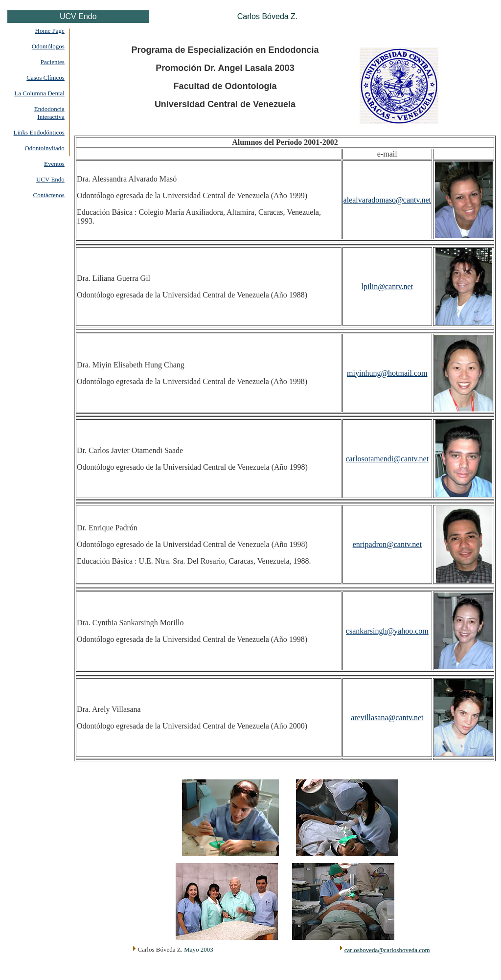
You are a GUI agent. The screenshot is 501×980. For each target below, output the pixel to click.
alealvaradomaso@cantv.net (387, 200)
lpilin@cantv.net (387, 286)
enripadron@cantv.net (387, 544)
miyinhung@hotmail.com (387, 373)
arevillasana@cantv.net (387, 718)
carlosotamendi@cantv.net (387, 459)
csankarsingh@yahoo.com (387, 631)
